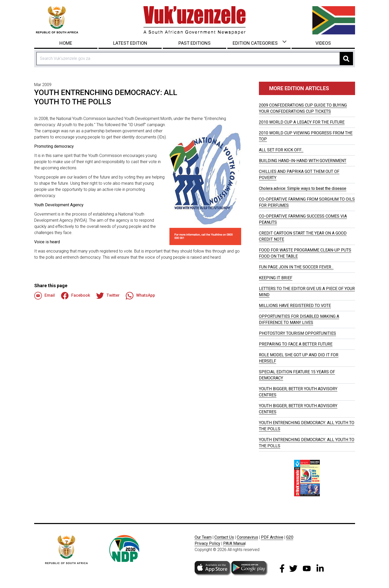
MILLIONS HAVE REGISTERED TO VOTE (295, 306)
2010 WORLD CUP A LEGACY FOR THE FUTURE (302, 122)
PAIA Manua (234, 543)
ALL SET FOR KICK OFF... (281, 150)
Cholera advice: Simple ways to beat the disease (303, 188)
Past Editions (195, 43)
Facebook (75, 296)
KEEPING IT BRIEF (276, 278)
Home (66, 43)
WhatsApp (140, 296)
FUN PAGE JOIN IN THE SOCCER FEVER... (296, 267)
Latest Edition (130, 43)
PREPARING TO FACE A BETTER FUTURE (296, 344)
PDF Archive (272, 537)
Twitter (108, 296)
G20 (290, 537)
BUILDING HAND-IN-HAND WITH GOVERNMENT (303, 161)
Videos (323, 43)
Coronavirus (247, 537)
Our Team (203, 537)
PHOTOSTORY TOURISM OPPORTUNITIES (297, 333)
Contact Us (224, 537)
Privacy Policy (207, 543)
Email (44, 296)
